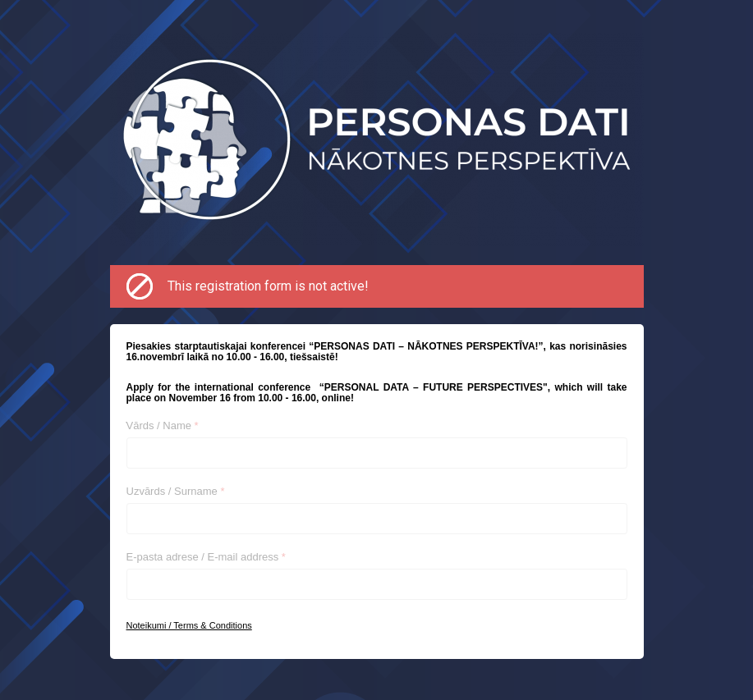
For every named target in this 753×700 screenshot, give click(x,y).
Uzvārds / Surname (176, 491)
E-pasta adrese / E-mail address (206, 557)
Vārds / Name (163, 425)
